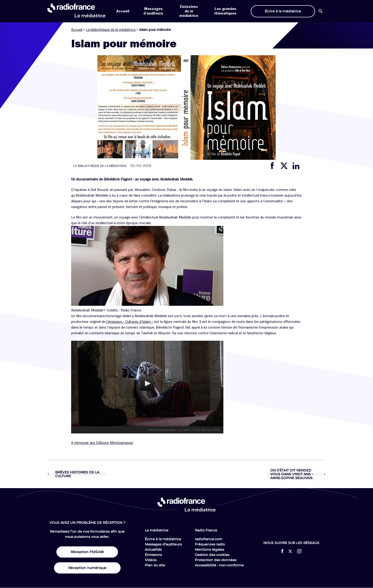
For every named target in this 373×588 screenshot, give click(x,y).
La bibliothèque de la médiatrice (111, 30)
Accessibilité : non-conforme (219, 565)
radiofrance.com (209, 539)
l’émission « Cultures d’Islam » (129, 322)
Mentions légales (209, 549)
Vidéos (151, 560)
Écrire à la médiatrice (163, 539)
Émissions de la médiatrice (189, 11)
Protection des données (216, 560)
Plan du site (155, 565)
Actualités (153, 549)
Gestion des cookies (212, 555)
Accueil (123, 11)
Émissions (153, 555)
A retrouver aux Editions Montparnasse (102, 443)
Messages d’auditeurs (163, 544)
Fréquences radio (210, 544)
